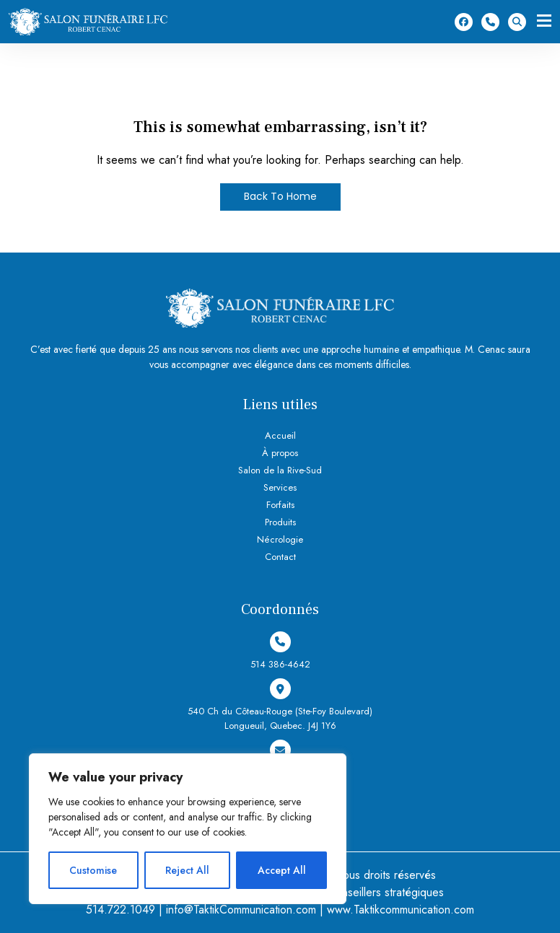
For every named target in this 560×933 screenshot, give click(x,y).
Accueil (280, 435)
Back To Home (280, 197)
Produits (280, 522)
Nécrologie (280, 540)
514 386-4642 (490, 22)
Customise (93, 870)
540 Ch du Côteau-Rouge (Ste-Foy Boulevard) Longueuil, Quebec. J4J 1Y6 (280, 705)
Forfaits (280, 505)
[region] (188, 829)
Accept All (282, 870)
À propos (280, 453)
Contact (280, 557)
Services (280, 487)
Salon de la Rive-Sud (280, 470)
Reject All (187, 870)
